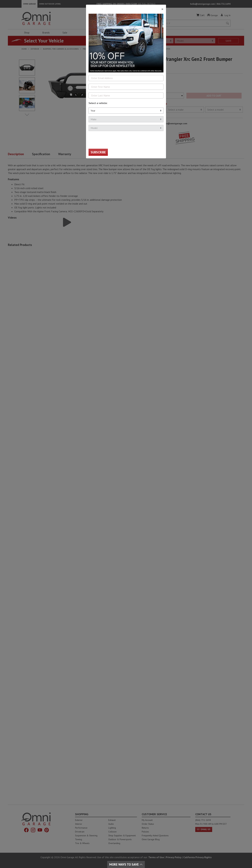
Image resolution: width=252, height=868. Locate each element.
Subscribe (98, 152)
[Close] (126, 8)
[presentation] (113, 140)
